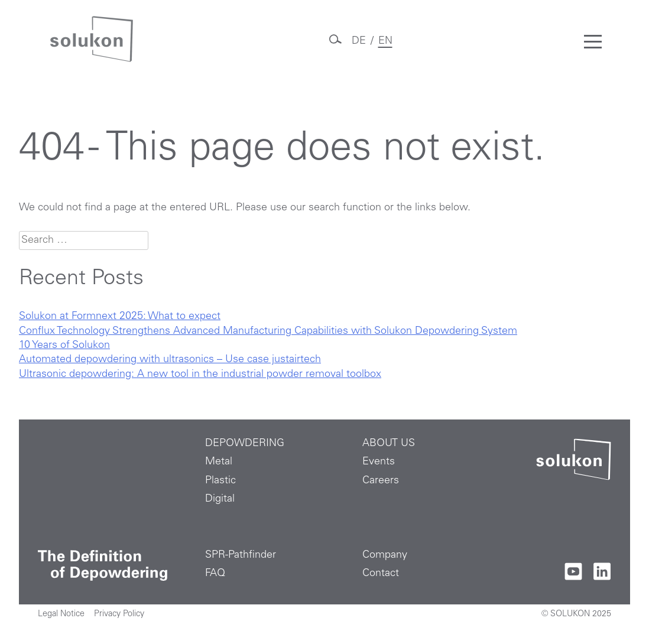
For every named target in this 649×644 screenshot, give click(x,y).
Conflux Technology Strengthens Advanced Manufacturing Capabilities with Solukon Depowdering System (268, 331)
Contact (381, 574)
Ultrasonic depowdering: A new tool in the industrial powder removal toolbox (200, 375)
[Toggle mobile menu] (593, 41)
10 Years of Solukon (64, 346)
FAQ (215, 574)
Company (385, 555)
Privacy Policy (119, 614)
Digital (220, 499)
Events (379, 462)
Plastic (220, 481)
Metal (219, 462)
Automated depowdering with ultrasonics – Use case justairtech (170, 360)
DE (359, 41)
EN (385, 41)
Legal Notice (61, 614)
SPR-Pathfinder (241, 555)
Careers (381, 481)
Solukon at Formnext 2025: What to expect (120, 317)
